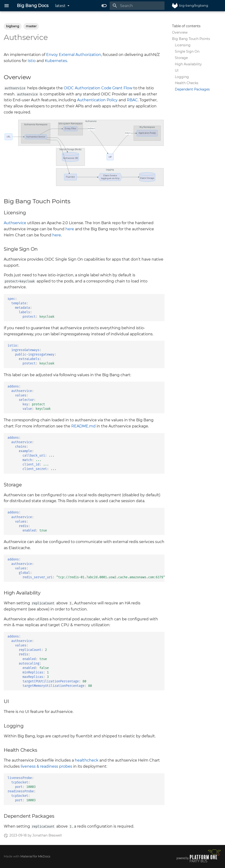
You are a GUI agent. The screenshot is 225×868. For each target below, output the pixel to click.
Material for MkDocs (35, 856)
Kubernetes (56, 61)
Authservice (15, 223)
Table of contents (186, 26)
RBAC (132, 100)
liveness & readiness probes (46, 766)
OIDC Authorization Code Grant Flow (98, 88)
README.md (83, 426)
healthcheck (87, 760)
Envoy (52, 55)
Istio (32, 61)
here (70, 229)
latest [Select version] (60, 6)
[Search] (137, 6)
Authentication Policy (97, 100)
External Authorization (80, 55)
